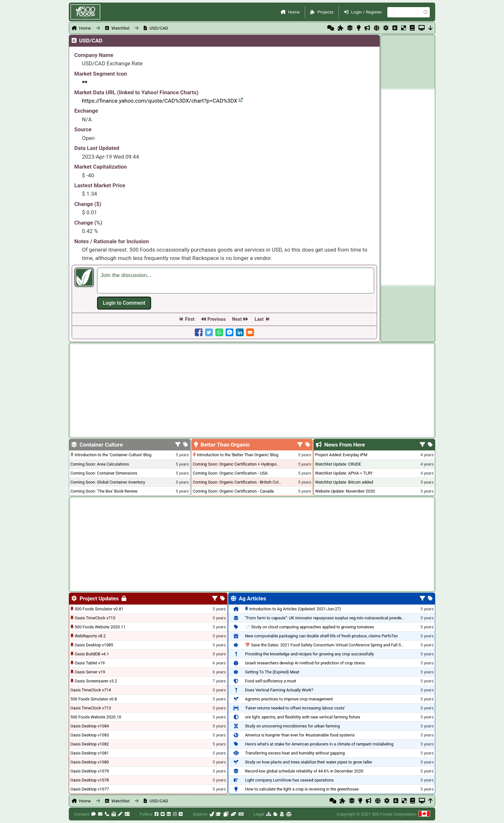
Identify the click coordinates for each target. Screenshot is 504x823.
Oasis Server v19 (90, 672)
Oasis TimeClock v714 (91, 690)
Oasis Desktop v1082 (90, 744)
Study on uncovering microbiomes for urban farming (292, 726)
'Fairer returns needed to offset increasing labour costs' (295, 708)
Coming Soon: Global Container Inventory (108, 482)
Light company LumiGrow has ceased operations (289, 780)
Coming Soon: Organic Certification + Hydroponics (239, 464)
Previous (216, 319)
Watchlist (121, 28)
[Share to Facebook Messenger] (230, 332)
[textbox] (236, 281)
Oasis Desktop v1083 (90, 735)
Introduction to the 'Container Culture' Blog (113, 455)
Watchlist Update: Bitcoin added (344, 482)
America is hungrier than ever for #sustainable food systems (300, 735)
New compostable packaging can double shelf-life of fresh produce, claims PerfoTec (321, 636)
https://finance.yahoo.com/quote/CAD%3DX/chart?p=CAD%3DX (162, 101)
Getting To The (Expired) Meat (272, 672)
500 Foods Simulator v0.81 (99, 609)
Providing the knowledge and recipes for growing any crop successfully (309, 654)
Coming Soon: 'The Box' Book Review (104, 491)
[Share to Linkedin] (240, 332)
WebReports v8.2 (90, 636)
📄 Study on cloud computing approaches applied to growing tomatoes (310, 627)
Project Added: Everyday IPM (341, 455)
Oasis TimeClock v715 (95, 618)
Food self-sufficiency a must (270, 681)
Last (259, 319)
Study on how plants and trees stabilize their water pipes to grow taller (309, 762)
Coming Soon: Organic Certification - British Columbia (241, 482)
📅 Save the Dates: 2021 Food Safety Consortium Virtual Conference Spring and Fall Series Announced (338, 645)
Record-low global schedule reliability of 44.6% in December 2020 (304, 771)
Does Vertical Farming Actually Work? (279, 690)
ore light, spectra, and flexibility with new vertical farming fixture (302, 717)
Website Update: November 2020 (345, 491)
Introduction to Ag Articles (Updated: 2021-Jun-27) (295, 609)
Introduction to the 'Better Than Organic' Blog (238, 455)
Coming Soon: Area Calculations (100, 464)
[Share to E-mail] (250, 332)
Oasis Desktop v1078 (90, 780)
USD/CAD (159, 28)
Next (237, 319)
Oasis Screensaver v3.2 (96, 681)
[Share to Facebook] (199, 332)
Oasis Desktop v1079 (90, 771)
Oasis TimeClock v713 (91, 708)
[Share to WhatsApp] (219, 332)
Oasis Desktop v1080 (90, 762)
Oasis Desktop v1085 (94, 645)
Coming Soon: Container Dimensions (104, 473)
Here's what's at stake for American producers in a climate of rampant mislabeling (319, 744)
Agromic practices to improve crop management (289, 699)
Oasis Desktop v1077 (90, 789)
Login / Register (366, 12)
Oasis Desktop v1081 (90, 753)
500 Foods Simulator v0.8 (94, 699)
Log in (124, 303)
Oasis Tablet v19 (90, 663)
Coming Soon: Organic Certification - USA (230, 473)
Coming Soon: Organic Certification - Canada (233, 491)
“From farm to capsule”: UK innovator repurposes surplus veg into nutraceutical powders (325, 618)
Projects (325, 12)
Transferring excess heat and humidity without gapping (295, 753)
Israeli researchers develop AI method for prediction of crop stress (305, 663)
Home (294, 12)
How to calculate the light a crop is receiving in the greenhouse (302, 789)
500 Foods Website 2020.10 (96, 717)
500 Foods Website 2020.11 (100, 627)
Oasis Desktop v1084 (90, 726)
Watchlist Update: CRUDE (338, 464)
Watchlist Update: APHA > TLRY (344, 473)
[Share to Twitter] (209, 332)
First (190, 319)
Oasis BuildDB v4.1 (92, 654)
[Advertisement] (408, 187)
